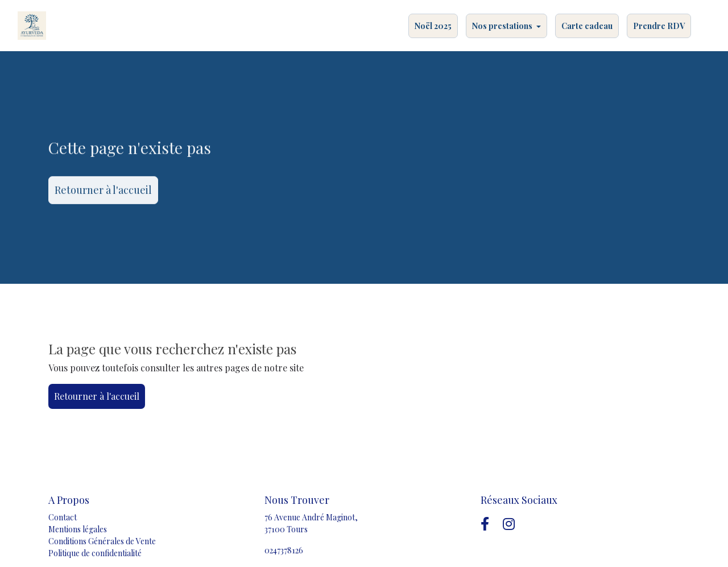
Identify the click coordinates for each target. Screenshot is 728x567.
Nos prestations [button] (503, 26)
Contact (63, 517)
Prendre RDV (659, 26)
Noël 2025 (433, 26)
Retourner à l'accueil (103, 192)
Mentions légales (78, 529)
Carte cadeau (587, 26)
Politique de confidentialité (95, 553)
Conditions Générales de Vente (102, 541)
